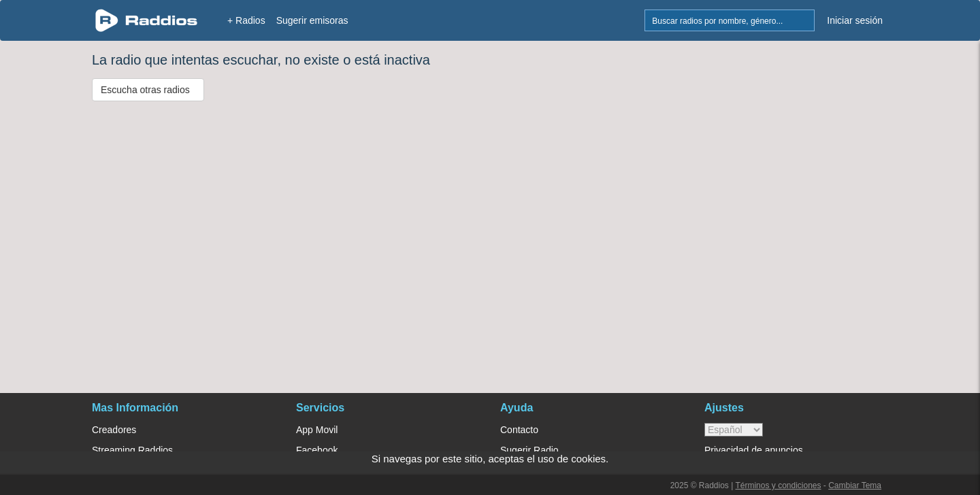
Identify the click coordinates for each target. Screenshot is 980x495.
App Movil (317, 430)
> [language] (734, 430)
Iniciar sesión (855, 20)
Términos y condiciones (778, 485)
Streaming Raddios (132, 450)
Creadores (114, 430)
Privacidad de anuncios (754, 450)
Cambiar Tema (855, 485)
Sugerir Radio (529, 450)
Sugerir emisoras (312, 20)
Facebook (317, 450)
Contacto (519, 430)
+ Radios (246, 20)
